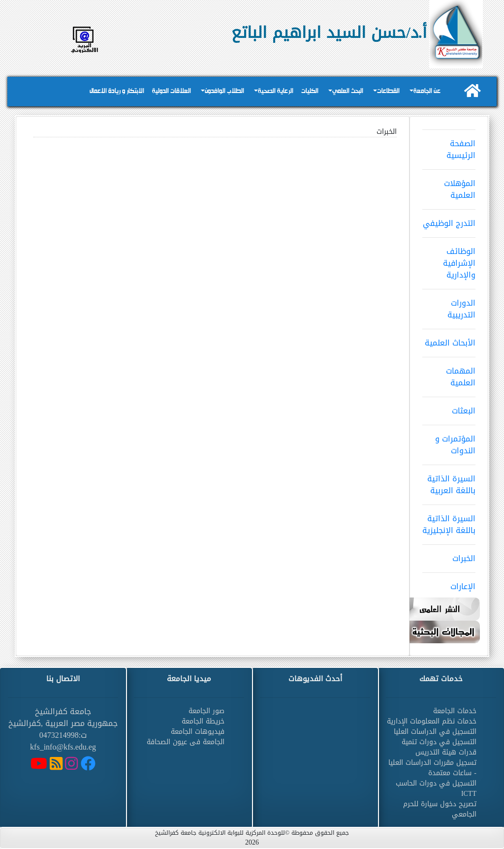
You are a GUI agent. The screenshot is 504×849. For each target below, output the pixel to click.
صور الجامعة (206, 711)
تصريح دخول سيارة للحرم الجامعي (440, 809)
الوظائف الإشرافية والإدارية (449, 260)
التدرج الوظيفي (449, 220)
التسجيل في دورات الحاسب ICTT (436, 788)
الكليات (310, 91)
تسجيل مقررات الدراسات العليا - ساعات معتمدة (432, 768)
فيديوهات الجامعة (198, 732)
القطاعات (388, 91)
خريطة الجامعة (203, 721)
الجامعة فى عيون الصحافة (186, 742)
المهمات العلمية (449, 374)
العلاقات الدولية (172, 91)
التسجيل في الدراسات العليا (435, 732)
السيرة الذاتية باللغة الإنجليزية (449, 521)
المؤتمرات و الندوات (449, 441)
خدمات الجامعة (455, 711)
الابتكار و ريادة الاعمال (117, 91)
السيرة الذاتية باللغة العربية (449, 481)
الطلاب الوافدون (224, 91)
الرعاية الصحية (276, 91)
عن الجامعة (427, 91)
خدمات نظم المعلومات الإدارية (432, 721)
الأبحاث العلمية (449, 340)
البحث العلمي (348, 91)
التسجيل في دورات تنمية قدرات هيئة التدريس (439, 747)
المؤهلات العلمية (449, 186)
